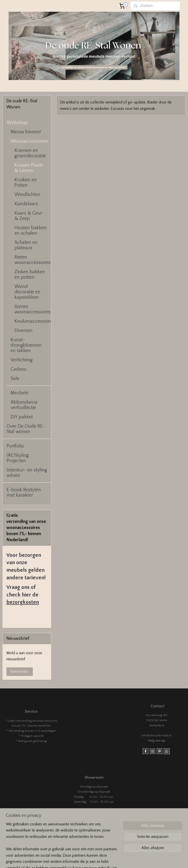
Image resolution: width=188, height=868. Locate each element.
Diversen (23, 331)
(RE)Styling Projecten (18, 458)
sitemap (116, 859)
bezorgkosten (23, 602)
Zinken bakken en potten (30, 274)
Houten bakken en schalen (30, 230)
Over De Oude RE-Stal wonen (26, 429)
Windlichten (27, 194)
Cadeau (18, 369)
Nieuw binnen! (26, 132)
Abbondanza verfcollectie (24, 405)
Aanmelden (20, 672)
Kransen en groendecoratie (30, 153)
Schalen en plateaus (26, 245)
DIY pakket (22, 417)
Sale (15, 378)
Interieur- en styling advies (27, 473)
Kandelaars (26, 204)
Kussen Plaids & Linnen (29, 168)
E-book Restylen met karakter (24, 492)
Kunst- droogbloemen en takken (26, 345)
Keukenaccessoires (33, 321)
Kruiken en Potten (26, 183)
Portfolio (15, 446)
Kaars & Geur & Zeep (28, 216)
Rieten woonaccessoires (33, 260)
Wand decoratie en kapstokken (27, 292)
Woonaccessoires (29, 141)
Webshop (17, 123)
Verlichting (22, 360)
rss (125, 859)
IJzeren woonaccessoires (33, 309)
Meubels (19, 393)
